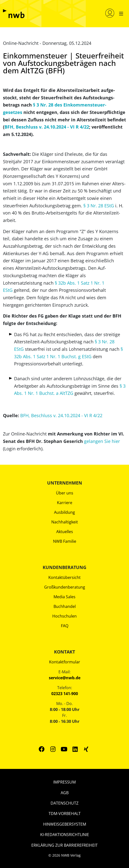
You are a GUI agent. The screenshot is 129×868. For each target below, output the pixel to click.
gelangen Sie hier (102, 441)
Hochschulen (64, 616)
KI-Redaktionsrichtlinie (65, 835)
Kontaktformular (65, 662)
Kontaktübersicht (64, 577)
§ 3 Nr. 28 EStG (99, 206)
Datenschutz (64, 803)
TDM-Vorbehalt (65, 814)
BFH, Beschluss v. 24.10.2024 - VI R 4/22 (47, 127)
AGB (65, 793)
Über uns (65, 493)
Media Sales (64, 597)
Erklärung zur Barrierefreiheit (64, 845)
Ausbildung (64, 512)
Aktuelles (65, 532)
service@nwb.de (65, 678)
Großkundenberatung (65, 587)
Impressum (64, 782)
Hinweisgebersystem (65, 824)
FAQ (65, 626)
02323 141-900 (65, 694)
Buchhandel (65, 606)
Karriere (65, 503)
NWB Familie (65, 541)
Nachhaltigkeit (65, 522)
